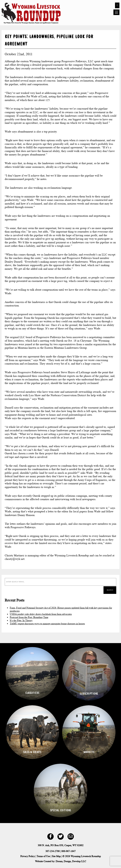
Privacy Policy (28, 856)
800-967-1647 (68, 851)
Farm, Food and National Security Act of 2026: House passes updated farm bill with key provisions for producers (61, 609)
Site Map (56, 856)
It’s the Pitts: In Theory (21, 620)
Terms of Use (43, 856)
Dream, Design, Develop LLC (71, 861)
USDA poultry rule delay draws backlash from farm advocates (41, 614)
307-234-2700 (53, 851)
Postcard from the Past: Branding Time (29, 617)
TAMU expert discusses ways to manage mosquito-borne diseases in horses (47, 624)
